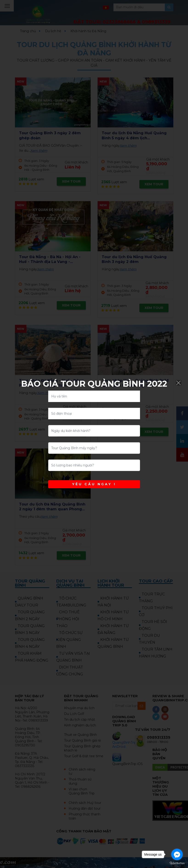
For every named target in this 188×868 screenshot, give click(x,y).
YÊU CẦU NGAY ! (94, 484)
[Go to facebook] (177, 854)
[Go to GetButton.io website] (177, 863)
